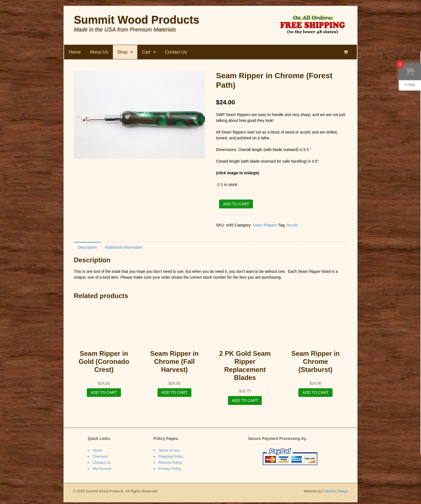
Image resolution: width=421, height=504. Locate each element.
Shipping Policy (171, 458)
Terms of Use (169, 452)
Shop (122, 53)
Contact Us (175, 53)
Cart (146, 53)
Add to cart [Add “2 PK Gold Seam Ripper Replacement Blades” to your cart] (245, 402)
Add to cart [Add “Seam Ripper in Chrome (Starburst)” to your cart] (316, 394)
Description (87, 249)
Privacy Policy (170, 470)
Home (74, 53)
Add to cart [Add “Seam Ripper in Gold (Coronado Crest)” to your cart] (104, 394)
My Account (102, 470)
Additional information (123, 249)
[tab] (87, 249)
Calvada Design (336, 493)
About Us (99, 53)
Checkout (100, 458)
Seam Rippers (265, 226)
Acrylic (292, 226)
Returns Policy (170, 464)
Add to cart (236, 205)
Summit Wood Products (136, 21)
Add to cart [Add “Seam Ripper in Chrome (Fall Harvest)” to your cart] (174, 394)
